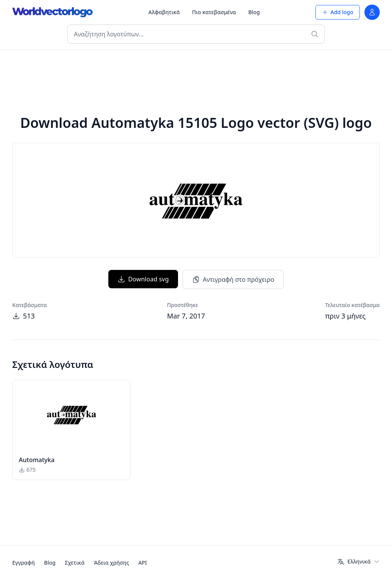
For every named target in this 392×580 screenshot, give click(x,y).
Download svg (143, 279)
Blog (254, 12)
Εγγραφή (24, 563)
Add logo (338, 12)
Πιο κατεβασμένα (214, 12)
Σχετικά (75, 563)
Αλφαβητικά (164, 12)
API (143, 563)
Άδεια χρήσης (111, 563)
